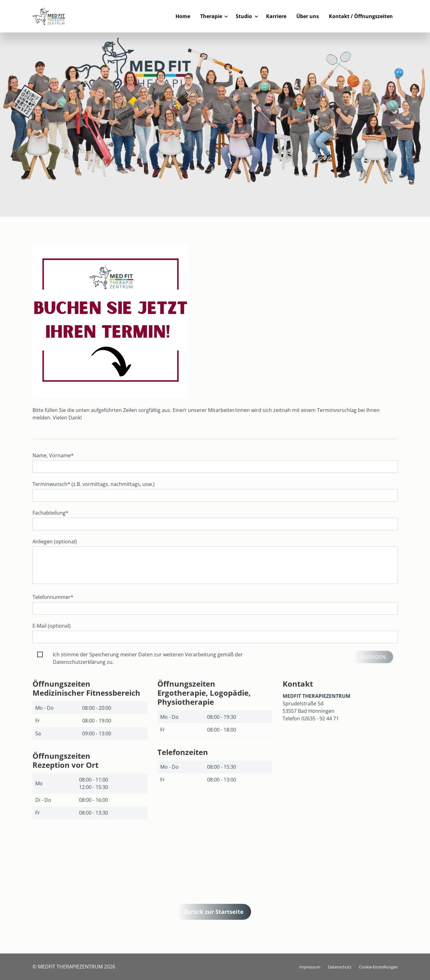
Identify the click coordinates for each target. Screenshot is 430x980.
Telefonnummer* (53, 597)
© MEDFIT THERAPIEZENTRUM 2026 (74, 967)
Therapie (211, 16)
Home (183, 16)
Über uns (308, 16)
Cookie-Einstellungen (378, 967)
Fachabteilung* (50, 513)
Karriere (276, 16)
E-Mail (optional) (52, 626)
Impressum (310, 967)
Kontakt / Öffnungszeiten (361, 16)
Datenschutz (340, 967)
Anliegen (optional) (55, 541)
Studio (244, 16)
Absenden (373, 657)
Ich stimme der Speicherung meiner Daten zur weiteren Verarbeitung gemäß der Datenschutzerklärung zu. (148, 658)
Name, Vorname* (53, 455)
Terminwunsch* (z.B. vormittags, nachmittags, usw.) (94, 484)
